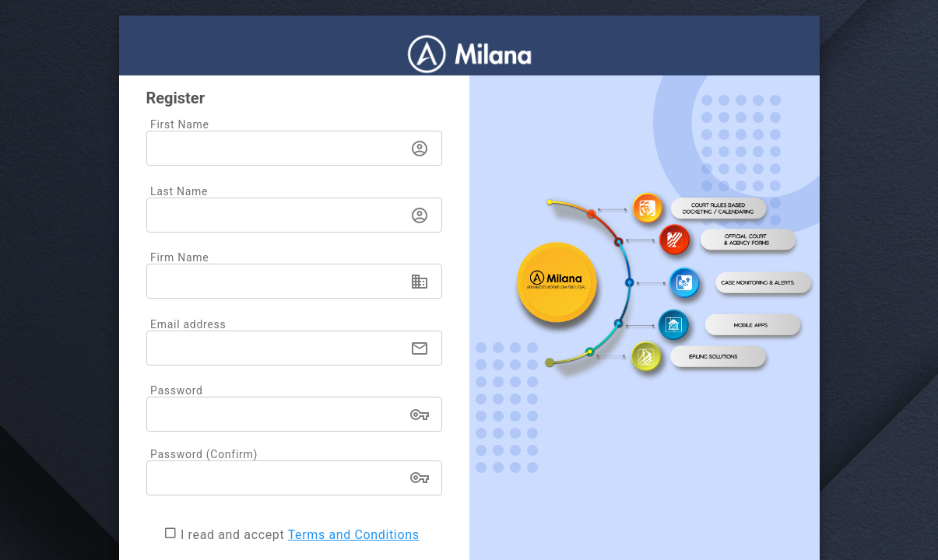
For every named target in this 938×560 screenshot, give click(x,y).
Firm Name (179, 257)
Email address (188, 324)
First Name (180, 124)
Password (177, 390)
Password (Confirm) (204, 454)
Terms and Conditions (354, 535)
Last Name (179, 191)
